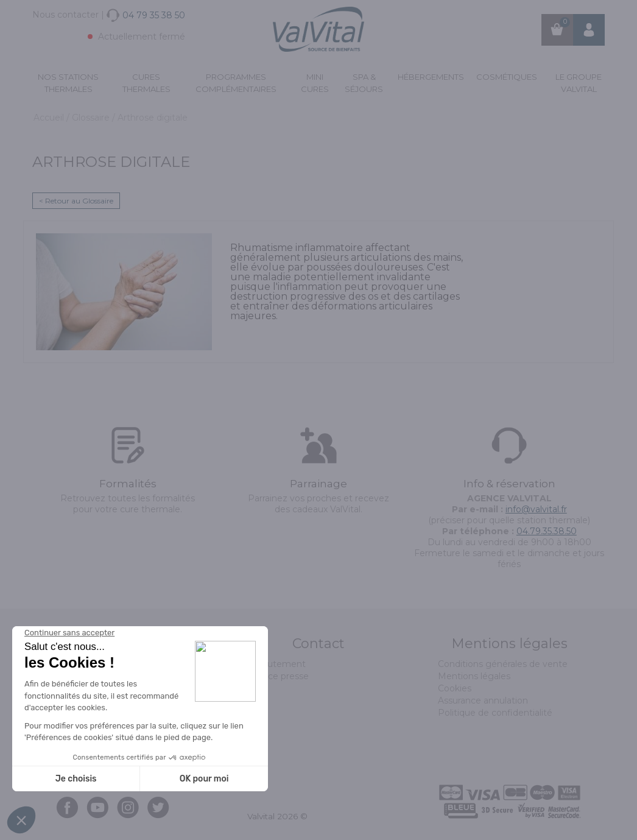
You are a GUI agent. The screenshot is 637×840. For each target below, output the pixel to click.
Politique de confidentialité (495, 713)
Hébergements (431, 77)
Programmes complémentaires (236, 83)
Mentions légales (474, 676)
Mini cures (315, 83)
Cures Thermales (146, 83)
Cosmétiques (507, 77)
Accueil (50, 118)
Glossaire (92, 118)
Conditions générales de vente (503, 664)
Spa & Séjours (364, 83)
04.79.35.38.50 (547, 531)
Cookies (455, 688)
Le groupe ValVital (579, 83)
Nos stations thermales (68, 83)
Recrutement (276, 664)
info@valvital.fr (536, 509)
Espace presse (278, 676)
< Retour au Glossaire (76, 201)
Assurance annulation (483, 701)
